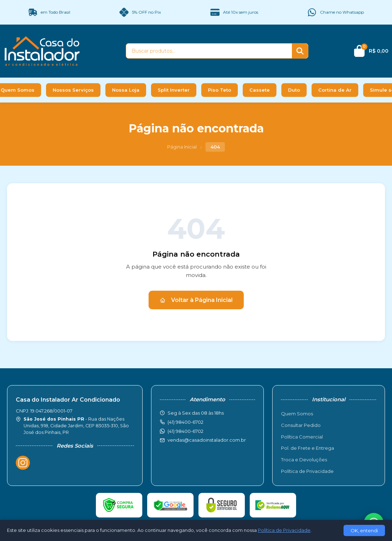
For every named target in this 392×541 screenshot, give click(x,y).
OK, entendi (364, 530)
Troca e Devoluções (304, 460)
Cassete (260, 90)
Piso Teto (220, 90)
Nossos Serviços (73, 90)
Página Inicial (182, 147)
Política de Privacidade (307, 471)
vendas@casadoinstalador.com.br (207, 440)
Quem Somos (297, 414)
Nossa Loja (126, 90)
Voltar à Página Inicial (196, 300)
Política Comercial (302, 437)
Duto (294, 90)
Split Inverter (174, 90)
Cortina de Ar (335, 90)
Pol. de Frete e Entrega (308, 448)
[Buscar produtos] (209, 51)
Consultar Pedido (301, 425)
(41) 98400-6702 (185, 431)
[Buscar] (300, 51)
